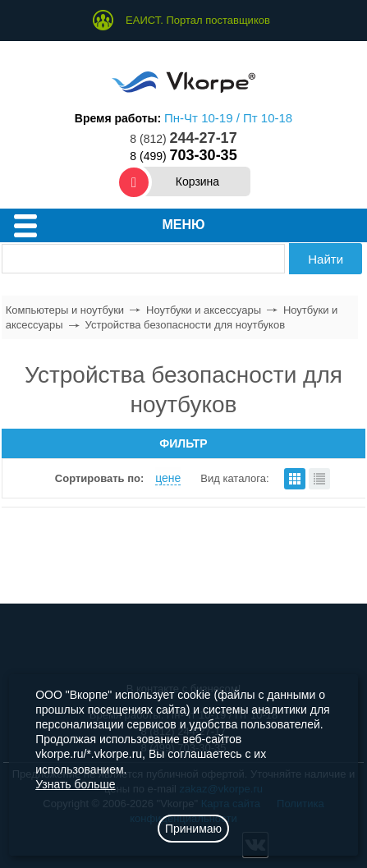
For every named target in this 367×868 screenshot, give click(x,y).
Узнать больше (75, 784)
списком (319, 479)
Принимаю (193, 829)
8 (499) (183, 156)
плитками (295, 479)
